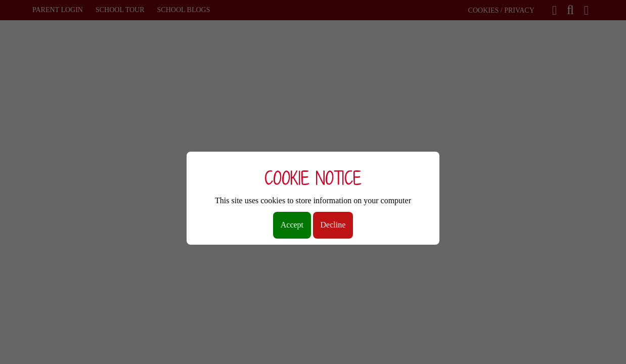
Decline (333, 225)
